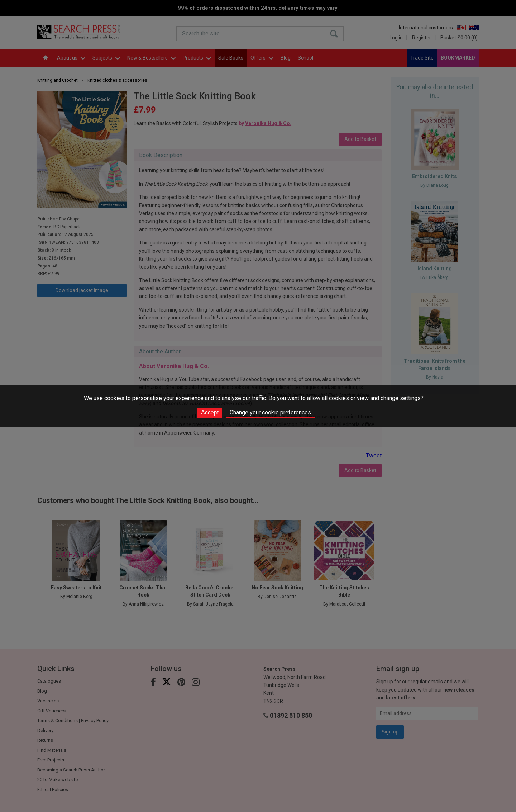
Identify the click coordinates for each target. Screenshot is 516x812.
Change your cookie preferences (270, 412)
